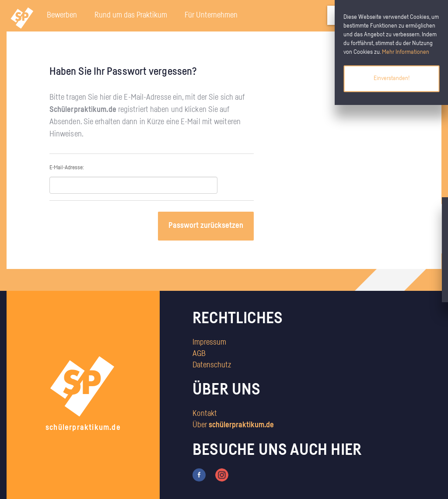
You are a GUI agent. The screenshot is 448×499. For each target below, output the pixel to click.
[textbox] (133, 185)
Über (233, 425)
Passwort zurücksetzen (206, 226)
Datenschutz (212, 365)
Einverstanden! (392, 78)
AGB (199, 354)
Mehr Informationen (406, 52)
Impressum (209, 342)
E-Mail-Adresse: (133, 179)
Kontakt (205, 414)
